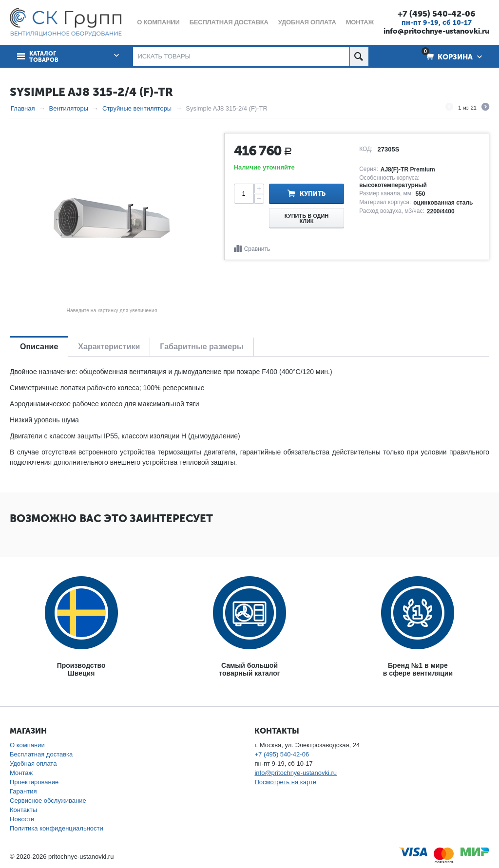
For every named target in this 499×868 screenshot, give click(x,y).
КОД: (366, 149)
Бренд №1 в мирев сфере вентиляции (418, 669)
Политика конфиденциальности (57, 828)
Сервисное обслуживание (48, 801)
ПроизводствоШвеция (81, 669)
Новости (22, 819)
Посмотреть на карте (285, 782)
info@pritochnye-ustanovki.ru (436, 31)
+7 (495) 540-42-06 (436, 14)
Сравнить (257, 249)
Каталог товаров (44, 57)
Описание (39, 347)
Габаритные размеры (202, 347)
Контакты (23, 810)
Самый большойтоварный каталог (249, 669)
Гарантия (23, 791)
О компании (27, 745)
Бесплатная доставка (41, 754)
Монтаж (21, 773)
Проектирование (34, 782)
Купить (313, 194)
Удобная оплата (33, 764)
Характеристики (109, 347)
